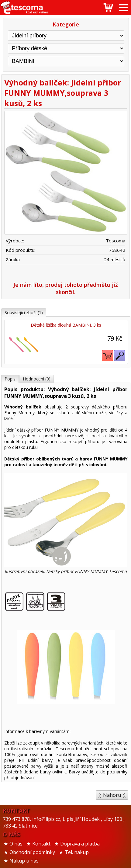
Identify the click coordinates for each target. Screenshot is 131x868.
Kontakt (41, 844)
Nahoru (112, 795)
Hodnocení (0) (37, 379)
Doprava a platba (80, 844)
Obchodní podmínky (32, 852)
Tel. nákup (77, 852)
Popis (10, 379)
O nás (16, 844)
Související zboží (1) (24, 312)
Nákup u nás (24, 861)
